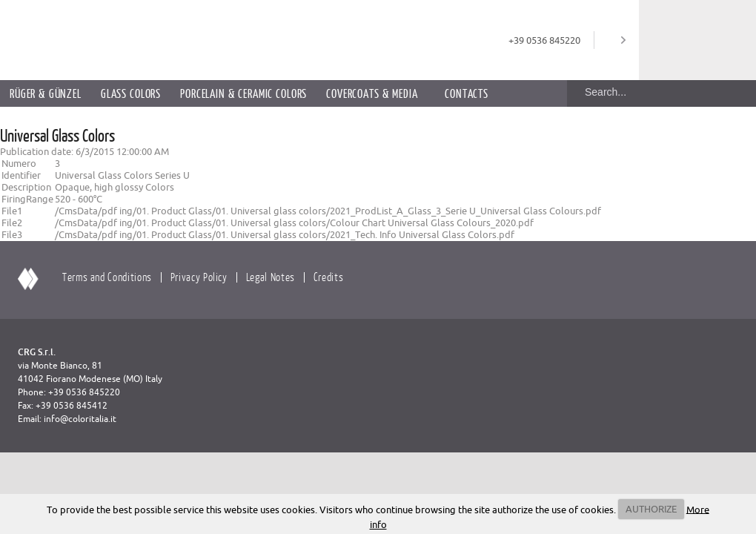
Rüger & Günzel (46, 93)
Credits (328, 277)
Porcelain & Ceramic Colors (243, 93)
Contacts (467, 93)
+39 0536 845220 (544, 40)
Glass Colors (131, 93)
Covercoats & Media (372, 93)
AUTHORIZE (651, 509)
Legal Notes (271, 277)
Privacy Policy (199, 277)
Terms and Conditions (107, 277)
